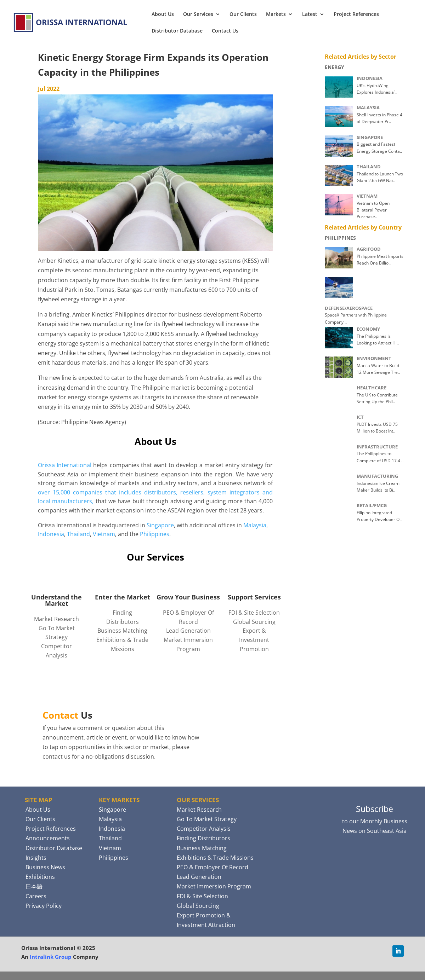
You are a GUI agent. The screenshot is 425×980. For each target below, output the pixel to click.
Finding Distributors (203, 838)
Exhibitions (40, 877)
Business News (45, 867)
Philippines (155, 534)
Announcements (48, 838)
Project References (356, 15)
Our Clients (243, 15)
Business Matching (122, 631)
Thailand (78, 534)
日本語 (34, 886)
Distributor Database (177, 31)
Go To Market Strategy (207, 819)
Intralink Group (51, 957)
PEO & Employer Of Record (212, 867)
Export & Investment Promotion (254, 640)
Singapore (160, 525)
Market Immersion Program (214, 886)
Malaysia (255, 525)
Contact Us (225, 31)
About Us (163, 15)
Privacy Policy (44, 906)
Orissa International (65, 465)
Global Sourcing (254, 622)
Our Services (198, 15)
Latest (310, 15)
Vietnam (104, 534)
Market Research (56, 619)
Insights (36, 858)
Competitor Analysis (204, 829)
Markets (276, 15)
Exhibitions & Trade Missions (215, 858)
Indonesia (51, 534)
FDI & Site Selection (254, 613)
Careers (36, 896)
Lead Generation (188, 631)
